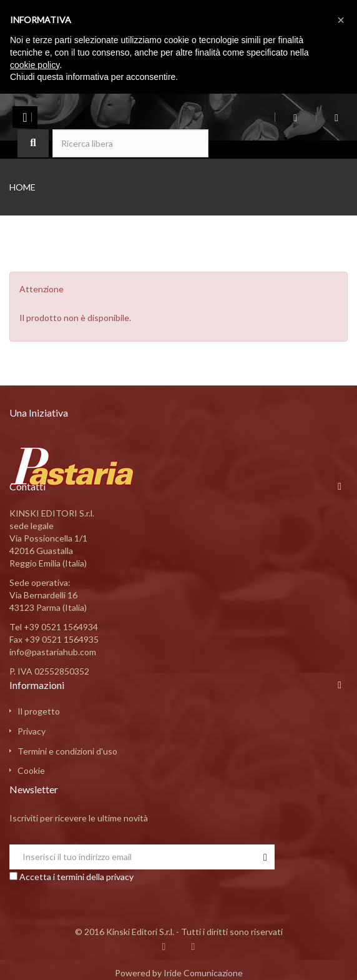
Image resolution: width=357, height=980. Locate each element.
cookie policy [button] (35, 65)
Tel (54, 627)
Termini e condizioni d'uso (67, 751)
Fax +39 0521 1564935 (54, 639)
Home (22, 187)
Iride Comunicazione (203, 973)
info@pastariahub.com (53, 652)
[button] (341, 20)
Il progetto (39, 711)
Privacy (32, 731)
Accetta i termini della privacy (76, 877)
